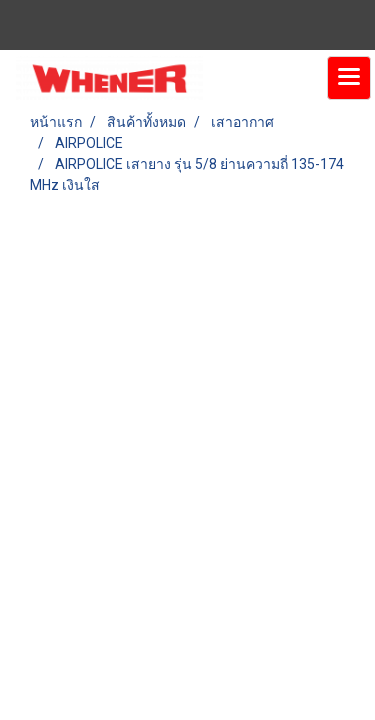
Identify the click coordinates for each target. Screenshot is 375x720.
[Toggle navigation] (349, 78)
